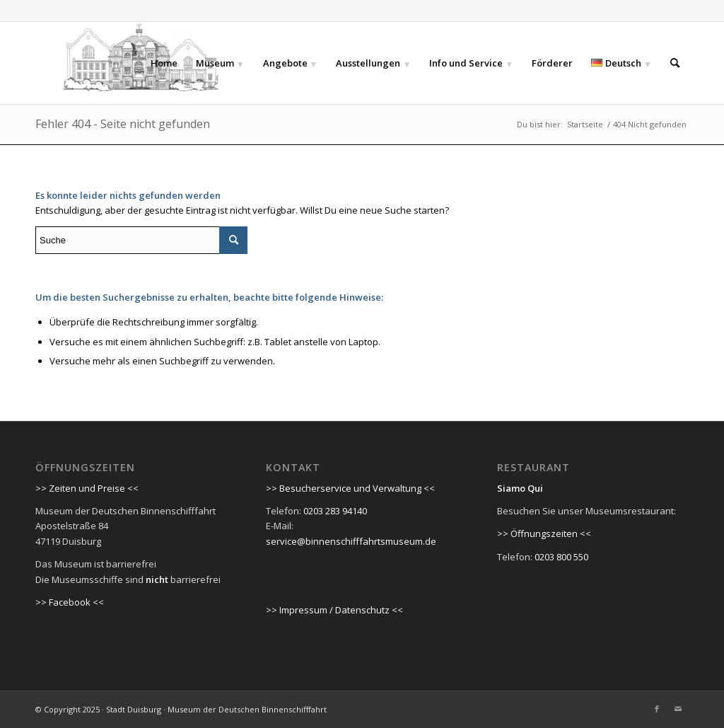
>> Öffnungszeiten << (544, 533)
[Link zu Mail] (678, 709)
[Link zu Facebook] (657, 709)
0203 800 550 (561, 557)
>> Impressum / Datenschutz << (334, 610)
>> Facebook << (70, 602)
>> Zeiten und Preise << (87, 488)
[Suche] (675, 63)
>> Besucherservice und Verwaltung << (350, 488)
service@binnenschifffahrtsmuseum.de (351, 541)
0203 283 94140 (335, 511)
